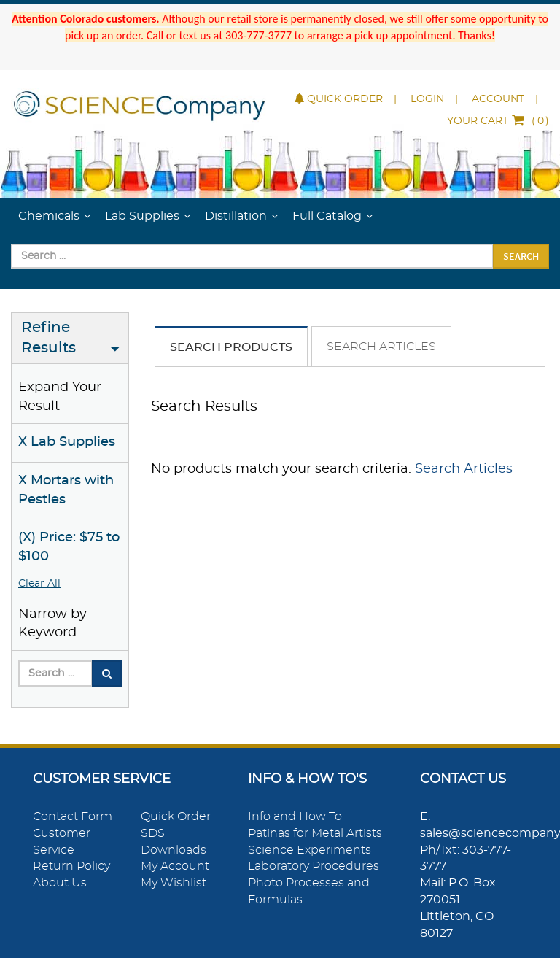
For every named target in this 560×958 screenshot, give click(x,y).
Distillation (236, 216)
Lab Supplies (142, 216)
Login (427, 99)
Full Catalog (327, 216)
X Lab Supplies (67, 442)
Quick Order (339, 99)
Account (498, 99)
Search (521, 256)
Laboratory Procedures (314, 866)
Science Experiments (310, 850)
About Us (60, 883)
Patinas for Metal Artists (315, 833)
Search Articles (381, 347)
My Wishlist (174, 883)
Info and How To (295, 816)
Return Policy (71, 866)
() (498, 121)
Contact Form (73, 816)
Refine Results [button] (48, 338)
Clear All (39, 584)
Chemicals (49, 216)
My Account (175, 866)
